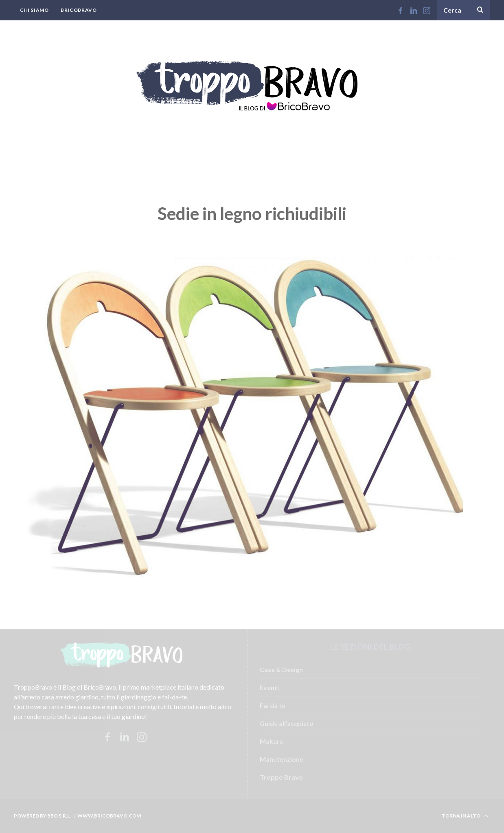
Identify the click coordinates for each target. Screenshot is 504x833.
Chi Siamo (34, 10)
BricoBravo (79, 10)
